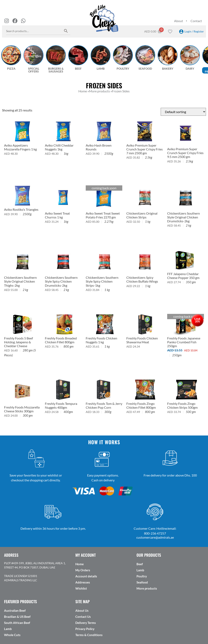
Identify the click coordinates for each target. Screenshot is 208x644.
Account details (86, 576)
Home (80, 564)
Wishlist (81, 588)
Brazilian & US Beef (17, 617)
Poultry (142, 576)
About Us (82, 611)
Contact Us (83, 617)
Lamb (140, 570)
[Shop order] (183, 112)
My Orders (83, 570)
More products (147, 588)
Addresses (83, 582)
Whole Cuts (12, 635)
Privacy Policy (85, 629)
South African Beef (17, 623)
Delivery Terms (86, 623)
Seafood (142, 582)
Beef (140, 564)
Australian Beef (15, 611)
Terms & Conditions (89, 635)
